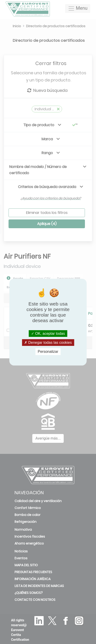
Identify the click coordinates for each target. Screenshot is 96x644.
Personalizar (48, 352)
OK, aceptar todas (48, 334)
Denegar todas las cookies (48, 343)
